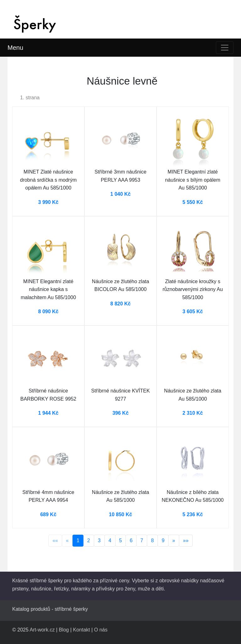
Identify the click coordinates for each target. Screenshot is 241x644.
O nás (101, 630)
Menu (15, 48)
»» (186, 540)
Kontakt (82, 630)
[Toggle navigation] (225, 48)
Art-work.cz (42, 630)
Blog (64, 630)
